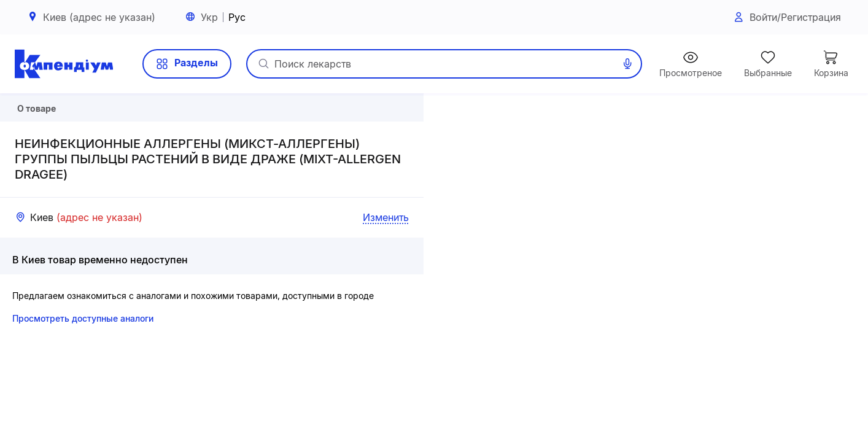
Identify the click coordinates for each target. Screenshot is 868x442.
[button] (646, 268)
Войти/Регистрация (787, 17)
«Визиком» (846, 436)
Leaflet (724, 436)
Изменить (386, 260)
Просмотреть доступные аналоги (83, 361)
